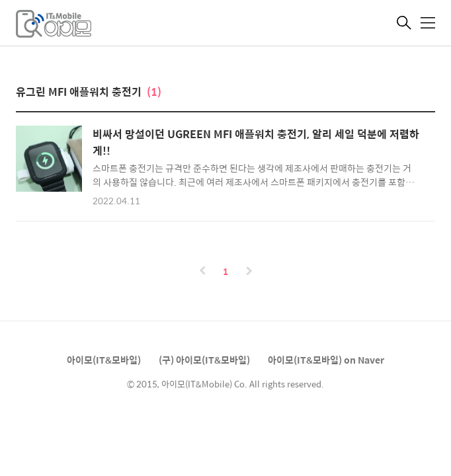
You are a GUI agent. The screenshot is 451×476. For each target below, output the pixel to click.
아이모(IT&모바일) (104, 360)
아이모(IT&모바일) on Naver (326, 360)
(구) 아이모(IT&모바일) (204, 360)
